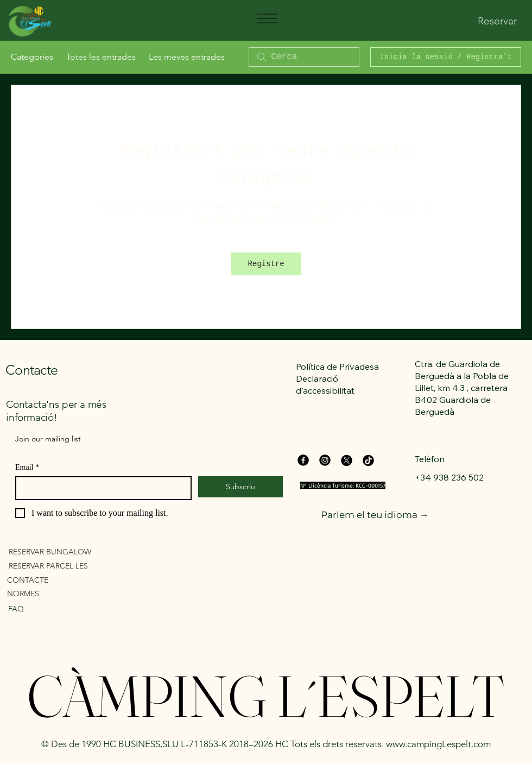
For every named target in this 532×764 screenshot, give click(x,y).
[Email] (100, 488)
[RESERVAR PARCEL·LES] (71, 566)
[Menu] (267, 18)
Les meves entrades (187, 57)
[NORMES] (69, 593)
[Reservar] (497, 21)
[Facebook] (303, 460)
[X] (347, 460)
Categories (32, 57)
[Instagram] (325, 460)
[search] (304, 57)
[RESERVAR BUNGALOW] (71, 551)
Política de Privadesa (337, 367)
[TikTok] (368, 460)
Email (27, 467)
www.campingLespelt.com (438, 744)
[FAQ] (61, 608)
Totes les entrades (101, 57)
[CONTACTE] (69, 580)
